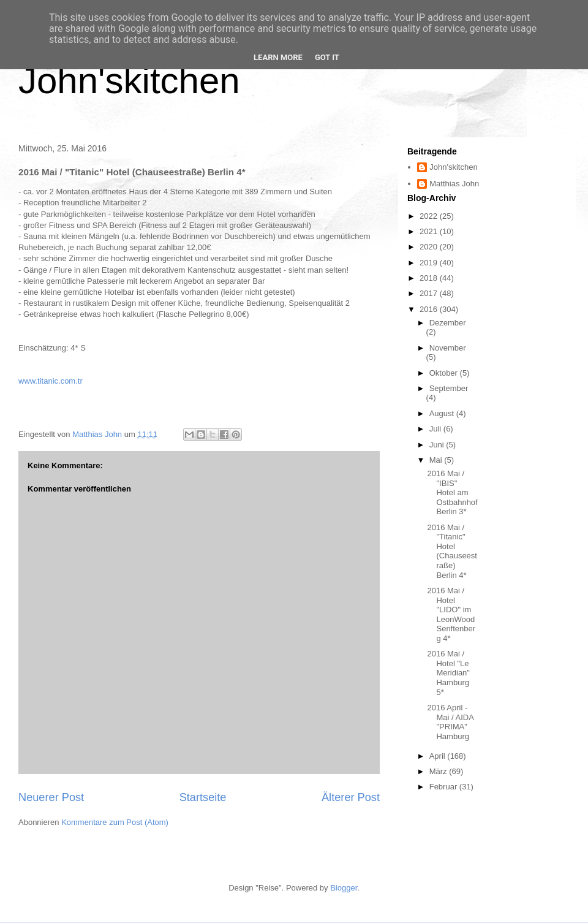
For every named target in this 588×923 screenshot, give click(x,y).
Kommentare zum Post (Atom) (115, 822)
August (443, 413)
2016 (430, 309)
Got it (327, 57)
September (449, 388)
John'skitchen (129, 81)
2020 (430, 247)
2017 (430, 293)
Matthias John (454, 184)
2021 (430, 231)
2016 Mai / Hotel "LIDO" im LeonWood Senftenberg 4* (451, 614)
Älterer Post (351, 797)
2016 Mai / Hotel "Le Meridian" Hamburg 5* (448, 673)
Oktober (445, 373)
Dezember (448, 323)
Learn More (278, 57)
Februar (444, 787)
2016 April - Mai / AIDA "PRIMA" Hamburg (450, 722)
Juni (438, 445)
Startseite (203, 797)
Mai (437, 460)
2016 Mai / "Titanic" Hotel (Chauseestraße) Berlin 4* (452, 551)
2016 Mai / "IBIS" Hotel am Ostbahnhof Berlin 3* (452, 492)
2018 (430, 278)
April (439, 756)
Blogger (344, 888)
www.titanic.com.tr (51, 381)
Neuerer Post (51, 797)
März (439, 771)
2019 (430, 263)
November (448, 348)
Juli (436, 429)
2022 (430, 216)
